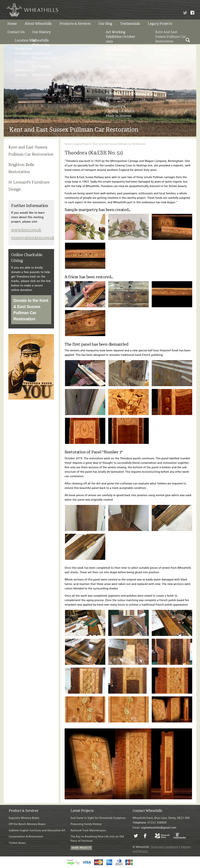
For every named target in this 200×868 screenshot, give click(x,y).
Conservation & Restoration (26, 837)
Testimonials (130, 24)
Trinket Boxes (17, 843)
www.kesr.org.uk (26, 230)
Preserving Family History (86, 824)
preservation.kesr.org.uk (33, 238)
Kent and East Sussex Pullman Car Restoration (119, 144)
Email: (154, 828)
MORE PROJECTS (81, 848)
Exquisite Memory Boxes (24, 818)
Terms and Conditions (164, 847)
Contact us (16, 32)
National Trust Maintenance (88, 830)
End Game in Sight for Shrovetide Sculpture (98, 818)
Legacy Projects (160, 24)
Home (12, 24)
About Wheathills (38, 24)
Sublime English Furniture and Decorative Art (37, 830)
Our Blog (105, 24)
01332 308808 (150, 823)
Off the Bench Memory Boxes (27, 824)
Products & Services (75, 24)
